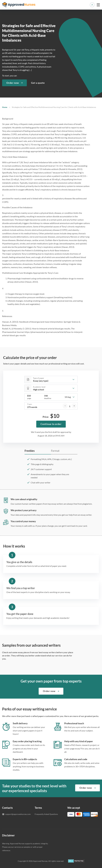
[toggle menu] (98, 5)
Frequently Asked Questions (46, 814)
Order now (13, 83)
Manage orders (92, 5)
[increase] (74, 406)
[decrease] (65, 406)
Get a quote (38, 83)
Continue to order (51, 424)
